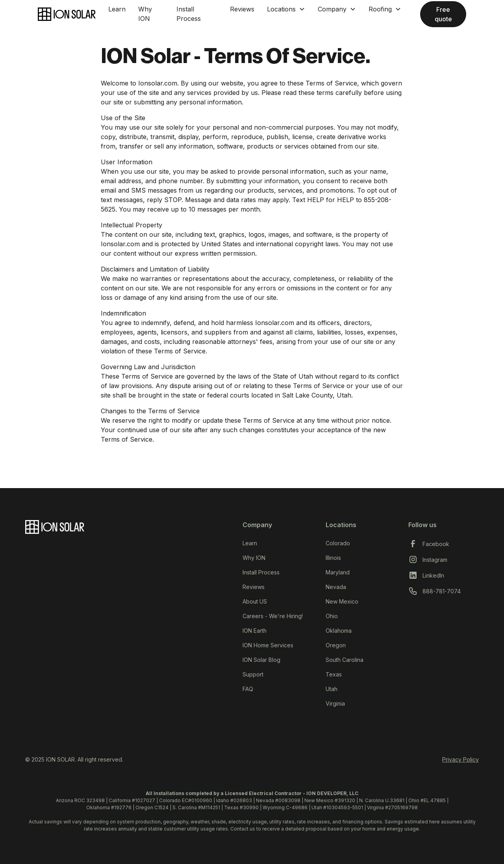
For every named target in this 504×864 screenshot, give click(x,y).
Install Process (189, 14)
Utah (332, 689)
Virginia (335, 703)
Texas (334, 674)
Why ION (145, 14)
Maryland (338, 572)
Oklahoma (339, 631)
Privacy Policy (460, 759)
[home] (67, 14)
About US (255, 601)
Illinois (333, 558)
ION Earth (255, 631)
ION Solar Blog (261, 660)
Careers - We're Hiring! (273, 616)
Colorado (338, 543)
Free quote (443, 14)
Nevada (336, 587)
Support (253, 674)
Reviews (242, 9)
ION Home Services (268, 645)
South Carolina (345, 660)
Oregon (336, 645)
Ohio (332, 616)
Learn (117, 9)
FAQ (248, 689)
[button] (286, 9)
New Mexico (342, 601)
